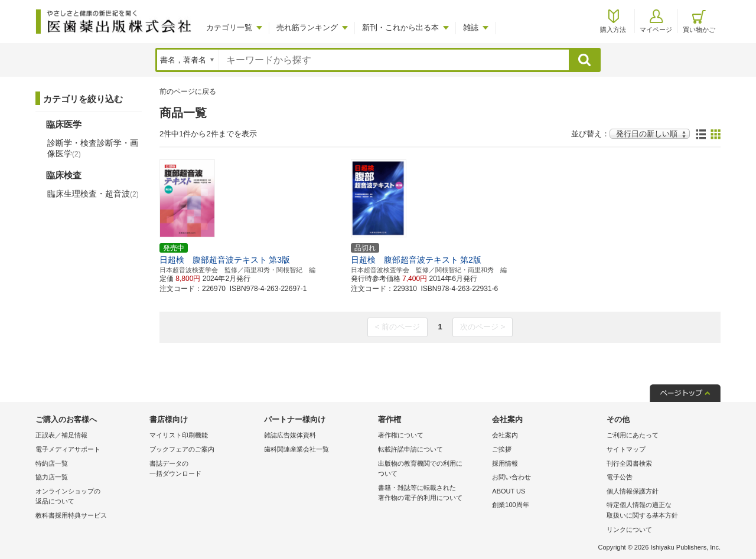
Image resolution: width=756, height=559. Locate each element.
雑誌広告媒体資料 (290, 435)
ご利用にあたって (633, 435)
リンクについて (629, 529)
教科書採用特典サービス (71, 515)
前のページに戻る (188, 91)
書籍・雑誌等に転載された (432, 494)
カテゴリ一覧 (229, 27)
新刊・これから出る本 (400, 27)
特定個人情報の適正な (661, 511)
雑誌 (471, 27)
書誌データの (203, 470)
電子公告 (620, 477)
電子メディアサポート (68, 449)
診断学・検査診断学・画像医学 (93, 148)
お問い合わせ (511, 477)
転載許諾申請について (410, 449)
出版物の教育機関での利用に (432, 470)
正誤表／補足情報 (61, 435)
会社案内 (505, 435)
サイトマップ (626, 449)
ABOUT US (509, 491)
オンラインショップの (89, 497)
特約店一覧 (52, 463)
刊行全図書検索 (629, 463)
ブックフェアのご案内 (182, 449)
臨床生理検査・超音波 (93, 194)
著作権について (401, 435)
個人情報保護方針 (633, 491)
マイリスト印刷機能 (179, 435)
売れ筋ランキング (307, 27)
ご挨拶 (502, 449)
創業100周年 (510, 505)
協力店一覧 (52, 477)
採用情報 (505, 463)
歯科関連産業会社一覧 (296, 449)
